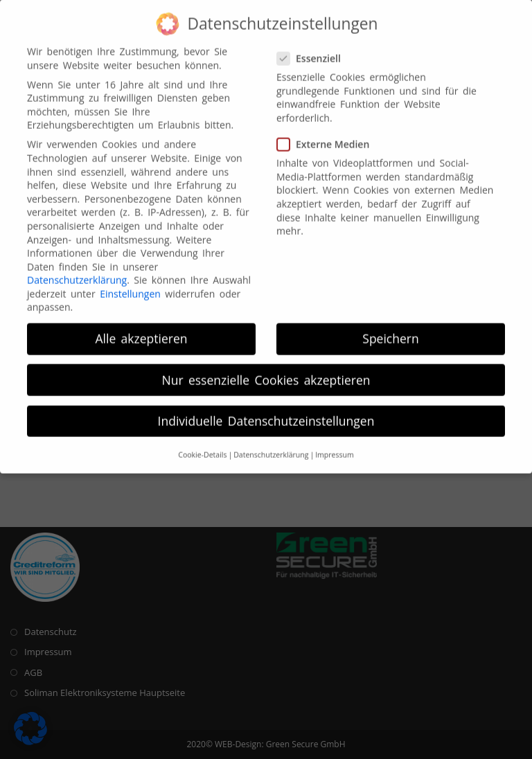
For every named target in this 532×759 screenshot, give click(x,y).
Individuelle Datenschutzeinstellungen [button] (266, 413)
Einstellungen (130, 286)
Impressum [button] (334, 447)
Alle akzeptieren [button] (142, 331)
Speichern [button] (390, 331)
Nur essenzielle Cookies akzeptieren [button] (266, 372)
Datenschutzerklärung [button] (271, 447)
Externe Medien (328, 137)
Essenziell (315, 50)
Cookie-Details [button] (202, 447)
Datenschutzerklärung (77, 273)
